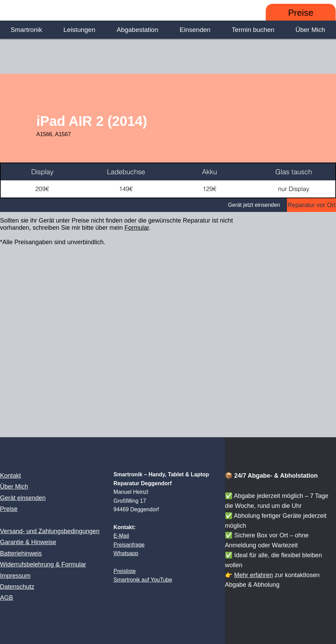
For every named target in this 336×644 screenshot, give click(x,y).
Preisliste (125, 571)
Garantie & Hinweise (28, 542)
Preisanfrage (129, 545)
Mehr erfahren (254, 575)
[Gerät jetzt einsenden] (143, 205)
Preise (9, 509)
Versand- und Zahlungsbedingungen (50, 531)
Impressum (15, 576)
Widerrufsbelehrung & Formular (43, 564)
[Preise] (301, 13)
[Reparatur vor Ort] (311, 205)
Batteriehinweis (21, 553)
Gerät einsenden (23, 498)
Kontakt (10, 476)
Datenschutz (17, 587)
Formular (137, 228)
